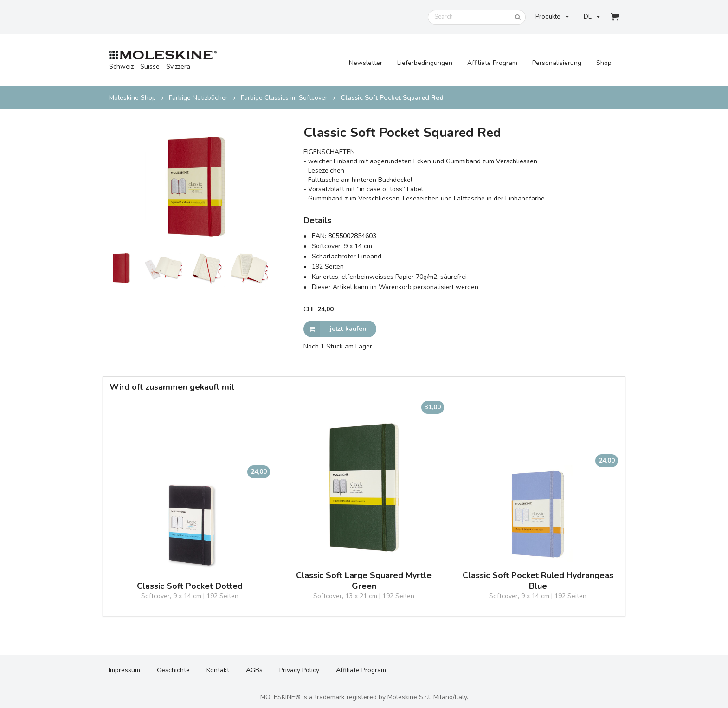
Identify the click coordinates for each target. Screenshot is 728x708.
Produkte (552, 17)
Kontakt (218, 670)
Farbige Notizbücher (198, 98)
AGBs (254, 670)
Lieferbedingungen (425, 63)
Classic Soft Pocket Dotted (190, 586)
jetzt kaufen (335, 329)
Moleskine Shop (132, 98)
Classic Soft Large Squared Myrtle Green (364, 581)
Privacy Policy (299, 670)
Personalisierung (557, 63)
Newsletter (366, 63)
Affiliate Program (492, 63)
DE (592, 17)
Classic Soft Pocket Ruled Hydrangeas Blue (538, 581)
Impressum (124, 670)
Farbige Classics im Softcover (284, 98)
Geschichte (173, 670)
